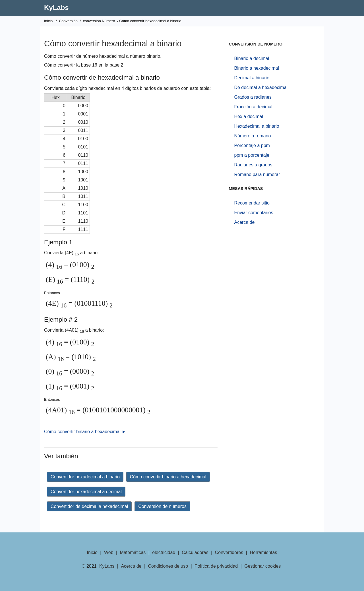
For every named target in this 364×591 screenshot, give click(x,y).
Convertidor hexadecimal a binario (85, 477)
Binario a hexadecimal (256, 68)
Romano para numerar (257, 174)
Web (109, 552)
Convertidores (229, 552)
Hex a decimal (248, 116)
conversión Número (99, 21)
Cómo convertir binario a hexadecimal (168, 477)
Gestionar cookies (262, 566)
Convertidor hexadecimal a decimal (86, 492)
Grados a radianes (253, 97)
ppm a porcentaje (252, 155)
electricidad (164, 552)
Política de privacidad (216, 566)
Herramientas (263, 552)
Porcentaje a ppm (252, 145)
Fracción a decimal (253, 107)
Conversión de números (162, 506)
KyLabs (56, 8)
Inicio (48, 21)
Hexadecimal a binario (257, 126)
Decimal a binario (252, 78)
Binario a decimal (252, 58)
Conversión (68, 21)
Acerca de (244, 222)
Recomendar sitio (252, 203)
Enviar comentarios (254, 213)
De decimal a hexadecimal (261, 87)
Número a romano (252, 136)
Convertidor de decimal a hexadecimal (89, 506)
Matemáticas (133, 552)
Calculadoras (195, 552)
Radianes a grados (253, 165)
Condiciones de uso (168, 566)
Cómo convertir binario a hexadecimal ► (85, 432)
